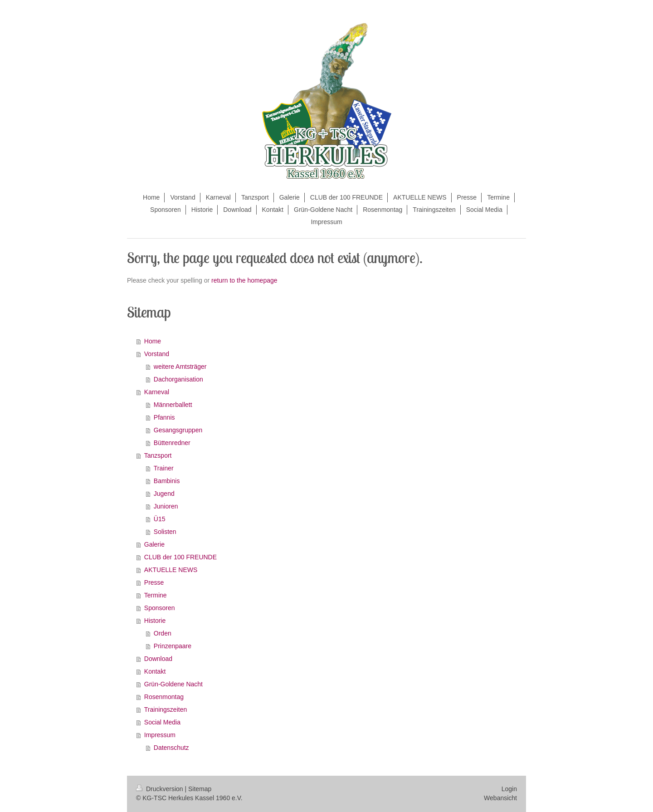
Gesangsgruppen (178, 430)
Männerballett (173, 405)
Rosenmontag (164, 697)
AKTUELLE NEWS (171, 570)
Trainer (164, 468)
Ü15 (160, 519)
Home (153, 341)
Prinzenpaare (173, 646)
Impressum (160, 735)
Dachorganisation (178, 379)
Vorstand (157, 354)
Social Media (162, 722)
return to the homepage (244, 280)
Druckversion (160, 789)
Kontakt (155, 671)
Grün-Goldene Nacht (173, 684)
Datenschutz (171, 748)
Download (158, 659)
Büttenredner (172, 443)
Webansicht (500, 798)
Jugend (164, 494)
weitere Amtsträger (180, 367)
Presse (154, 582)
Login (509, 789)
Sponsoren (160, 608)
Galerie (154, 544)
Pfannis (164, 417)
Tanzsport (158, 455)
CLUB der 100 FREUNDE (180, 557)
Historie (155, 621)
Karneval (157, 392)
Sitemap (200, 789)
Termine (156, 595)
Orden (163, 633)
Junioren (166, 506)
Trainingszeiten (166, 709)
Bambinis (167, 481)
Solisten (165, 532)
